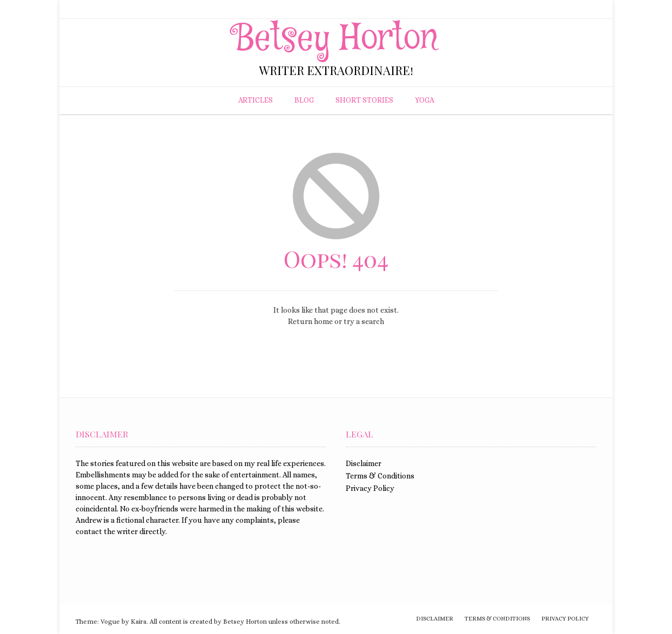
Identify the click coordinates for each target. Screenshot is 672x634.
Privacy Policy (370, 488)
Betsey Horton (336, 39)
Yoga (425, 100)
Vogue (110, 622)
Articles (256, 100)
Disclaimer (364, 463)
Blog (304, 100)
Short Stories (364, 100)
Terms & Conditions (380, 476)
